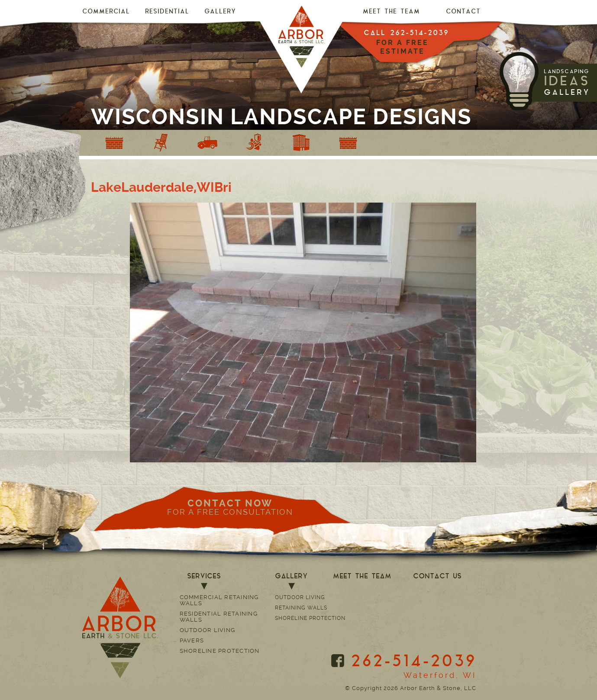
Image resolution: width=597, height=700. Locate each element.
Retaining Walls (301, 608)
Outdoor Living (208, 630)
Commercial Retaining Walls (219, 600)
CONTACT (463, 12)
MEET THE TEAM (391, 12)
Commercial (106, 12)
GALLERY (220, 12)
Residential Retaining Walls (219, 617)
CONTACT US (437, 577)
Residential (167, 12)
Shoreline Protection (220, 651)
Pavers (192, 640)
